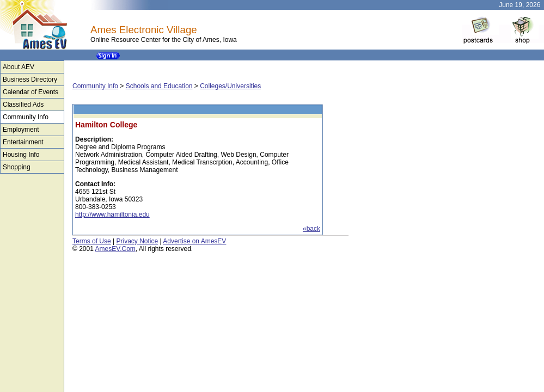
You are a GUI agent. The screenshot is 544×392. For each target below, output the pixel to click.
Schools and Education (159, 86)
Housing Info (21, 155)
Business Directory (30, 79)
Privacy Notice (137, 241)
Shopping (17, 167)
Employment (21, 130)
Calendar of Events (30, 92)
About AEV (19, 67)
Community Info (26, 117)
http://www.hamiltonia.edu (112, 215)
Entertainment (23, 142)
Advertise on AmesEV (194, 241)
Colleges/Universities (230, 86)
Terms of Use (92, 241)
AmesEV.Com (115, 249)
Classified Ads (23, 105)
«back (311, 229)
